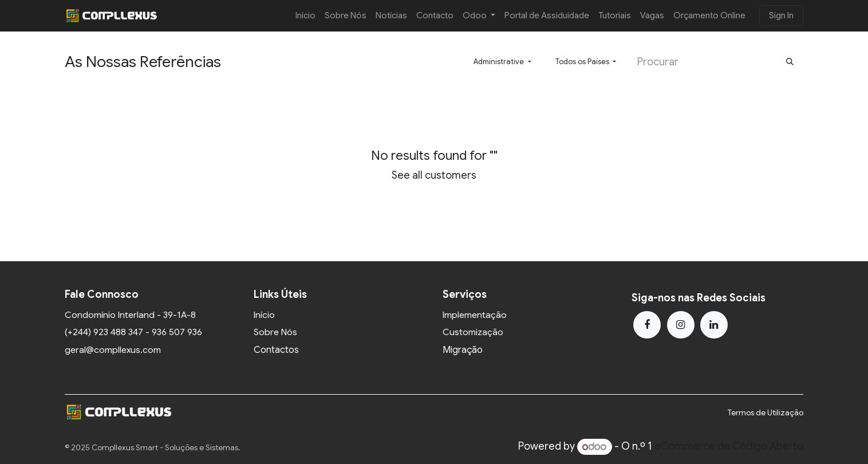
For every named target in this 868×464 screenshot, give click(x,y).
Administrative (499, 62)
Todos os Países (582, 62)
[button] (502, 62)
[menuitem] (305, 16)
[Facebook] (647, 325)
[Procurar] (790, 62)
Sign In (781, 15)
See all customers (434, 175)
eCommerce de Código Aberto (729, 447)
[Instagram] (681, 325)
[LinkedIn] (714, 325)
